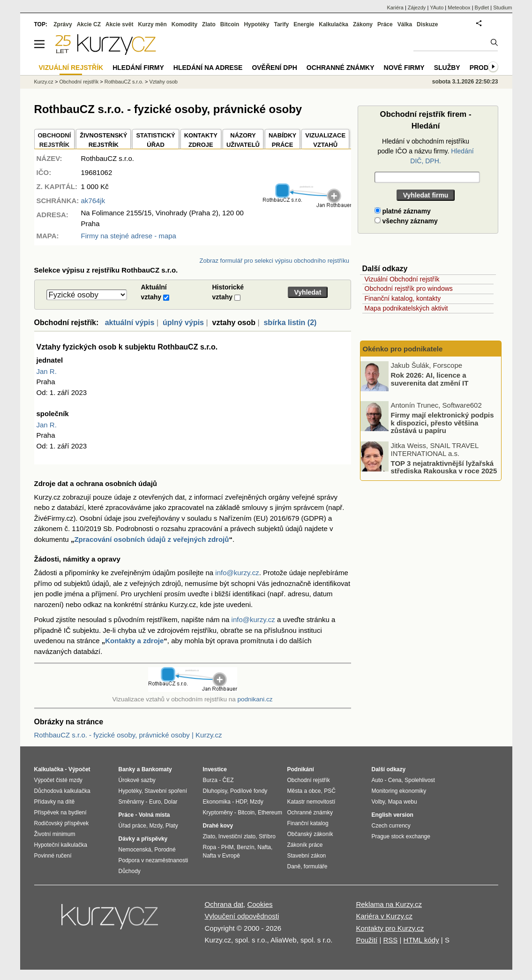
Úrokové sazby (137, 780)
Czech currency (391, 826)
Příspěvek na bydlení (60, 813)
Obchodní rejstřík (79, 82)
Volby (378, 802)
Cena (395, 780)
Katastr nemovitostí (311, 802)
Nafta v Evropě (221, 856)
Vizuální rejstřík (71, 68)
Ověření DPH (274, 68)
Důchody (130, 871)
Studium (502, 8)
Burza (210, 780)
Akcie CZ (89, 24)
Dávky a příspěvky (143, 839)
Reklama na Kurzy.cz (389, 904)
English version (393, 815)
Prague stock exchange (401, 836)
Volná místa (154, 815)
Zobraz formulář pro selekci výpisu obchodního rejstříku (274, 261)
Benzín (245, 847)
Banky (127, 769)
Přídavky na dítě (55, 802)
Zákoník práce (305, 845)
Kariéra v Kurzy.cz (384, 916)
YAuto (437, 8)
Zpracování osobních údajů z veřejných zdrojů (151, 539)
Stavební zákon (307, 856)
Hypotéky (256, 24)
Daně (294, 866)
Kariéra (395, 8)
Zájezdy (417, 8)
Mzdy (156, 826)
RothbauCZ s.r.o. (124, 82)
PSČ (330, 791)
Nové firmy (404, 68)
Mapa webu (403, 802)
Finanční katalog (308, 823)
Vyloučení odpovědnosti (242, 916)
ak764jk (93, 201)
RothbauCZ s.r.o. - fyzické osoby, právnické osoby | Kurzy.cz (128, 735)
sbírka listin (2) (290, 323)
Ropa (210, 847)
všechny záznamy (406, 221)
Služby (447, 68)
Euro (155, 802)
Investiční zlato (237, 836)
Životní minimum (55, 834)
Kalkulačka (333, 24)
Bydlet (482, 8)
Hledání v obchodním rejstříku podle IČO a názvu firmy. (425, 151)
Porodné (165, 850)
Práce (385, 24)
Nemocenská (135, 850)
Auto (378, 780)
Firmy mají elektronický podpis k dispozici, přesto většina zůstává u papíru (442, 423)
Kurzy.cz (44, 82)
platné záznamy (403, 211)
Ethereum (270, 813)
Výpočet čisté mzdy (58, 780)
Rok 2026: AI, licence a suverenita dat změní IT (430, 379)
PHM (228, 847)
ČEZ (228, 780)
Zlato (209, 24)
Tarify (281, 24)
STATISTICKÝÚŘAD (155, 140)
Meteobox (459, 8)
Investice (215, 769)
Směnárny (131, 802)
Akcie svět (119, 24)
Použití (367, 940)
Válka (405, 24)
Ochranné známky (341, 68)
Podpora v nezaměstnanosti (154, 860)
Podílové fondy (249, 791)
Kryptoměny (218, 813)
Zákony (363, 24)
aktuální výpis (130, 323)
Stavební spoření (166, 791)
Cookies (260, 904)
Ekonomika (217, 802)
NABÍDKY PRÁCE (282, 140)
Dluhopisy (215, 791)
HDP (241, 802)
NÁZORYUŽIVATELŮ (243, 140)
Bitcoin (230, 24)
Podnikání (301, 769)
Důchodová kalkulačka (62, 791)
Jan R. (47, 371)
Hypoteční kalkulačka (61, 845)
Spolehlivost (420, 780)
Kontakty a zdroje (134, 641)
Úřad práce (132, 826)
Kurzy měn (152, 24)
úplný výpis (183, 323)
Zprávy (63, 24)
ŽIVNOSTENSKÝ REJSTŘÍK (103, 140)
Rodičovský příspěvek (62, 823)
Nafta (264, 847)
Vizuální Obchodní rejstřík (402, 279)
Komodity (184, 24)
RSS (390, 940)
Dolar (171, 802)
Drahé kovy (218, 826)
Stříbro (267, 836)
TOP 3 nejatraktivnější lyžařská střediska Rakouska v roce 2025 (444, 467)
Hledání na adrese (208, 68)
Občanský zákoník (310, 834)
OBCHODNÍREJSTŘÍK (55, 140)
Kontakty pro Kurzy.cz (390, 928)
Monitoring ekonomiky (399, 791)
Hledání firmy (138, 68)
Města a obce (304, 791)
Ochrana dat (224, 904)
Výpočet (79, 769)
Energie (304, 24)
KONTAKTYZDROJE (201, 140)
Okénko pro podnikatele (403, 349)
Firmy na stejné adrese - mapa (129, 236)
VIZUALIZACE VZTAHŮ (325, 140)
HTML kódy (421, 940)
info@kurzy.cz (237, 573)
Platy (172, 826)
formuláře (316, 866)
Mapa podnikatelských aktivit (406, 308)
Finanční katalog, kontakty (403, 298)
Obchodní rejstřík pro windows (409, 289)
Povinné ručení (53, 856)
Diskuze (427, 24)
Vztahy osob (163, 82)
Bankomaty (157, 769)
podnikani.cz (255, 699)
